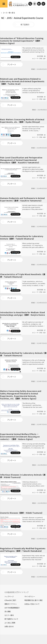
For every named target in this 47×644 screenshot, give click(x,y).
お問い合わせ (9, 626)
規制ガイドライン (11, 604)
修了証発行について (11, 619)
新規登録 (43, 4)
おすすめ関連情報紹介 (12, 608)
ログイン (39, 4)
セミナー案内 (9, 615)
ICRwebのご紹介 (10, 600)
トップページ (9, 596)
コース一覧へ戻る (9, 13)
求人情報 (8, 611)
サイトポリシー (30, 596)
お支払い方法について (32, 604)
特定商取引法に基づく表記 (33, 600)
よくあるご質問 (10, 623)
